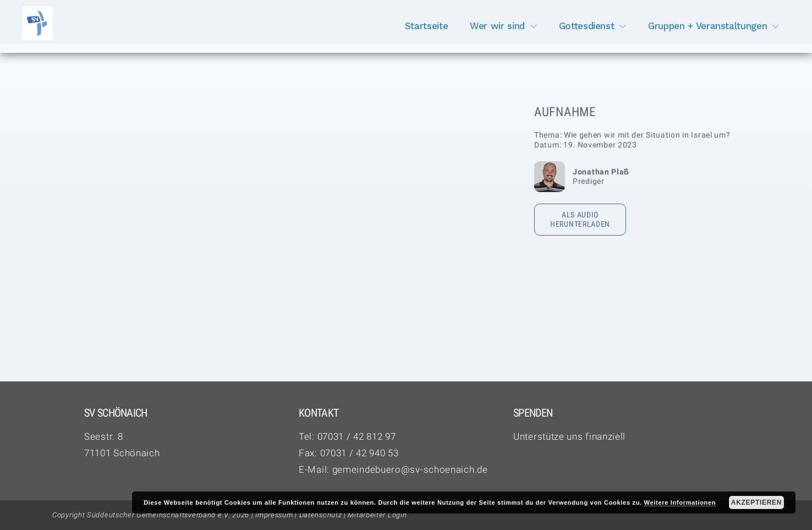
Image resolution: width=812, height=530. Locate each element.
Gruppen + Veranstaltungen (707, 26)
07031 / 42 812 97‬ (357, 436)
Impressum (274, 515)
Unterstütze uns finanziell (569, 436)
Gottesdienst (587, 26)
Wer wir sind (497, 26)
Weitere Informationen (680, 502)
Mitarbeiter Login (377, 515)
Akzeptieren (756, 502)
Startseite (427, 26)
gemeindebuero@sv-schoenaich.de (410, 469)
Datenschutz (321, 515)
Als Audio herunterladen (580, 220)
